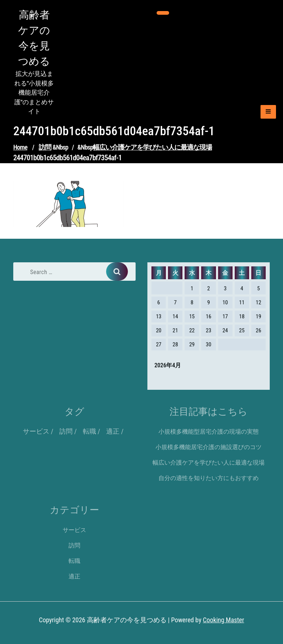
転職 (74, 561)
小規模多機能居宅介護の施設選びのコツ (209, 447)
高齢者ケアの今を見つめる (34, 38)
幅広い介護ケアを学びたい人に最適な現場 (152, 147)
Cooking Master (224, 620)
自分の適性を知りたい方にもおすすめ (209, 478)
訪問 (45, 147)
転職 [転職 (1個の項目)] (90, 431)
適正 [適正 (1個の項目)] (113, 431)
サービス (74, 530)
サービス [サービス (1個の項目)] (36, 431)
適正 (74, 576)
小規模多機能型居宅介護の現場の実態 (209, 432)
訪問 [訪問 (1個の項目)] (66, 431)
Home (20, 147)
